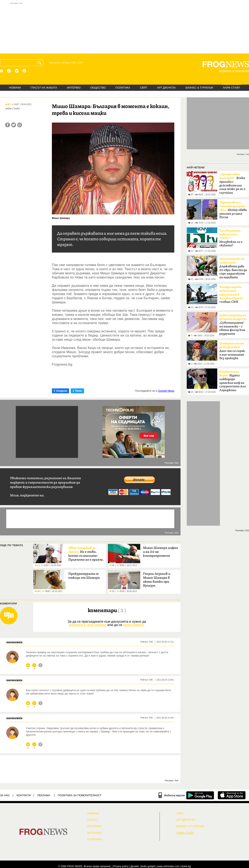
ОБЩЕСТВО (98, 88)
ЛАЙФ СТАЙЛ (231, 88)
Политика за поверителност (80, 795)
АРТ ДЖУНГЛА (166, 88)
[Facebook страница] (9, 71)
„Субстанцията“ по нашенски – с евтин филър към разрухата (233, 325)
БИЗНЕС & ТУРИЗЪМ (199, 88)
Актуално (95, 833)
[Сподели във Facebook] (8, 125)
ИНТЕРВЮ (74, 88)
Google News (166, 391)
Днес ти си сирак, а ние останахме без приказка (232, 351)
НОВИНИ (15, 88)
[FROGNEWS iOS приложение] (232, 795)
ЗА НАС (5, 795)
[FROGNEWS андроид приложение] (200, 795)
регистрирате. (134, 625)
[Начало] (2, 71)
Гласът (93, 820)
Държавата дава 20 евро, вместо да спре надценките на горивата (233, 268)
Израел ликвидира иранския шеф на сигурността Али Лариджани (233, 381)
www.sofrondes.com (168, 866)
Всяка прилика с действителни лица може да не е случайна (232, 184)
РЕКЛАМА (44, 795)
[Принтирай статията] (20, 125)
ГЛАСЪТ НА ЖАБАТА (44, 88)
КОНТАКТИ (24, 795)
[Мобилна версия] (172, 795)
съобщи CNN (231, 294)
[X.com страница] (17, 71)
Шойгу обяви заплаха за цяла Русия (233, 210)
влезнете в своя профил (88, 625)
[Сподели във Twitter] (14, 125)
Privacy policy (121, 866)
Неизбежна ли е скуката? (231, 238)
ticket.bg (186, 866)
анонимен (14, 642)
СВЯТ (144, 88)
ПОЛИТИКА (123, 88)
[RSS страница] (24, 71)
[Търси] (40, 63)
